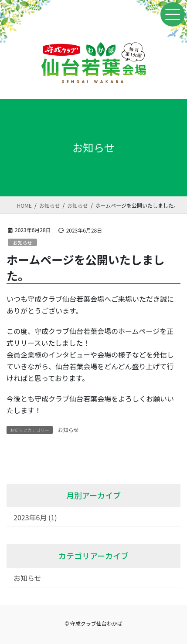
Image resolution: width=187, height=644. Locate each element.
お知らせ (22, 243)
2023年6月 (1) (35, 517)
